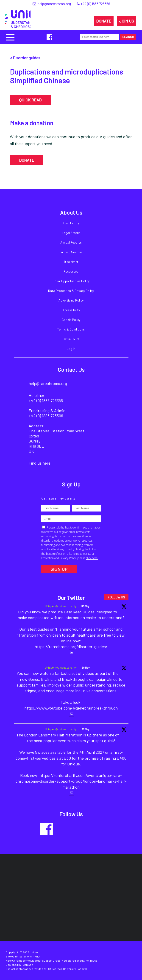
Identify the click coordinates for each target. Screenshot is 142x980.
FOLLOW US (116, 597)
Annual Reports (71, 242)
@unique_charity (66, 606)
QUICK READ (30, 100)
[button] (10, 37)
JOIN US (127, 21)
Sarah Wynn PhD (29, 956)
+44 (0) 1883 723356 (95, 4)
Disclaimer (71, 262)
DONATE (104, 21)
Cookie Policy (71, 320)
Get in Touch (71, 339)
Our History (71, 223)
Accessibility (71, 310)
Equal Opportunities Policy (71, 281)
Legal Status (71, 233)
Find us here (40, 463)
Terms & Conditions (71, 329)
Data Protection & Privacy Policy (71, 291)
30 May (85, 606)
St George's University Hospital (67, 969)
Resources (71, 271)
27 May (85, 729)
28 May (86, 667)
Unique (49, 606)
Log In (71, 349)
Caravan (28, 965)
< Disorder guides (25, 58)
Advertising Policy (71, 300)
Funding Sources (71, 252)
